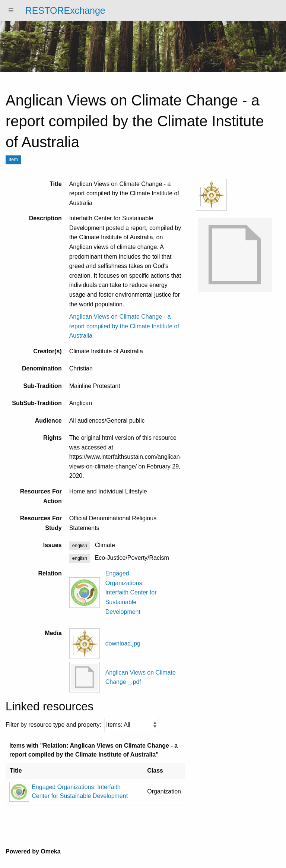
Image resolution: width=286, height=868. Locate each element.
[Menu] (11, 11)
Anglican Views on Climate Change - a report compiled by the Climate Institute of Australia (124, 326)
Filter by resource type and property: (82, 725)
